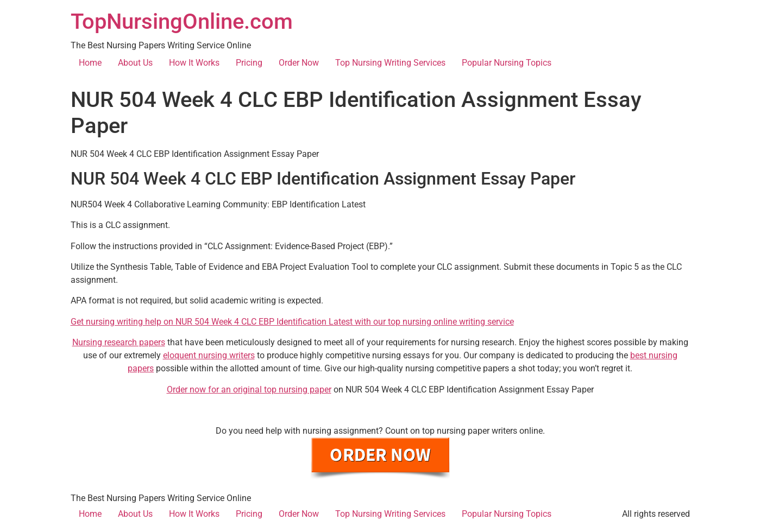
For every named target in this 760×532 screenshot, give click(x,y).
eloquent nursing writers (209, 355)
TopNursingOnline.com (182, 21)
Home (90, 63)
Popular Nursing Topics (507, 63)
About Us (135, 63)
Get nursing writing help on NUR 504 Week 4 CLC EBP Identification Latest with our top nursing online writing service (292, 322)
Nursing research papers (119, 342)
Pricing (249, 63)
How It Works (194, 63)
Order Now (299, 63)
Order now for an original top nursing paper (249, 389)
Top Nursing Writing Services (390, 63)
